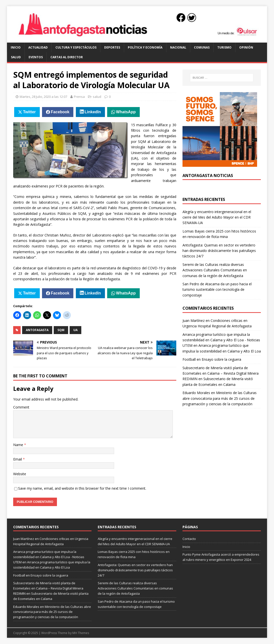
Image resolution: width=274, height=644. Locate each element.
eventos (36, 57)
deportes (112, 47)
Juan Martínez (194, 321)
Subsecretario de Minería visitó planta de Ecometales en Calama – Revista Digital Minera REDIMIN (221, 373)
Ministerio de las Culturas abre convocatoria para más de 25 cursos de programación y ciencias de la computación (220, 398)
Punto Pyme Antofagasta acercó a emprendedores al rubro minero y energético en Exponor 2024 (221, 557)
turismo (224, 47)
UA (75, 330)
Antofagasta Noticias (208, 176)
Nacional (178, 47)
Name (19, 445)
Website (20, 474)
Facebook (60, 112)
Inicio (16, 47)
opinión (246, 47)
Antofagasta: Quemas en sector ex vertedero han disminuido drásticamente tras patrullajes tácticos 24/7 (219, 251)
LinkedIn (93, 112)
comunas (202, 47)
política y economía (145, 47)
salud (16, 57)
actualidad (38, 47)
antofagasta (37, 330)
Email (18, 459)
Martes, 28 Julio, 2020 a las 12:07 (43, 97)
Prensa (79, 97)
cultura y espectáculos (76, 47)
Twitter (29, 112)
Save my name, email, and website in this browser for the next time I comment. (82, 488)
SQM (61, 330)
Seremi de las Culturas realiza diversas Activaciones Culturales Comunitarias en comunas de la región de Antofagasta (215, 270)
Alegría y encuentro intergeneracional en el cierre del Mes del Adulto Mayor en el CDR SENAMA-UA (217, 217)
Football (189, 359)
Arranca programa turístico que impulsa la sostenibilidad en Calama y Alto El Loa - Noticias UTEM (221, 340)
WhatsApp (126, 112)
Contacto (189, 539)
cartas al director (67, 57)
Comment (21, 407)
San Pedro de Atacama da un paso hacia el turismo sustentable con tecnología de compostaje (217, 290)
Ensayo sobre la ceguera (221, 359)
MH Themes (81, 633)
